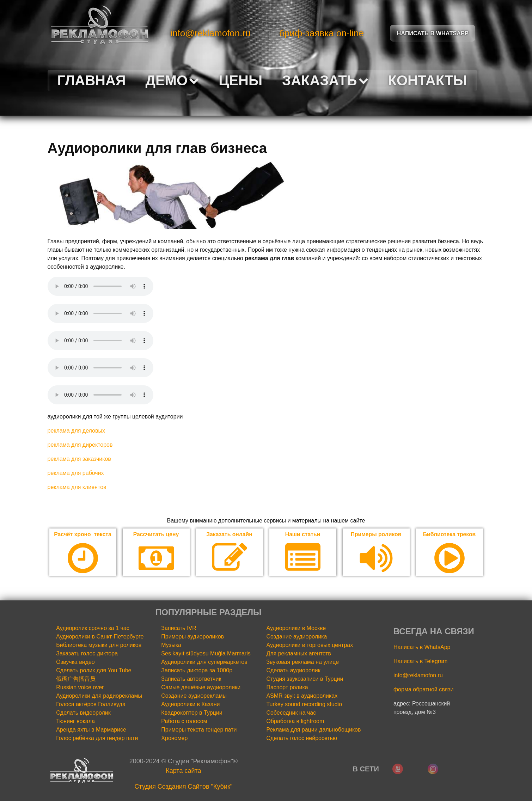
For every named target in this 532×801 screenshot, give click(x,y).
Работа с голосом (184, 721)
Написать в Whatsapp (433, 33)
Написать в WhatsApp (422, 647)
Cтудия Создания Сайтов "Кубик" (184, 787)
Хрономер (174, 738)
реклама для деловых (76, 431)
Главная (92, 80)
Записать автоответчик (191, 679)
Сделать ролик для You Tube (94, 671)
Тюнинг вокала (75, 721)
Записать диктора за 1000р (197, 671)
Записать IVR (179, 628)
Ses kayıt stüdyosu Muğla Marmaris (206, 654)
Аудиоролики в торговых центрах (310, 645)
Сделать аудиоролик (293, 671)
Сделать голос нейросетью (302, 738)
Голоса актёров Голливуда (91, 705)
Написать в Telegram (420, 662)
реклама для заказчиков (79, 459)
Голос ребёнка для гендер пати (97, 738)
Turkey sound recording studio (304, 705)
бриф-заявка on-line (322, 33)
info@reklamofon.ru (210, 33)
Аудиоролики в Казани (190, 705)
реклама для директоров (80, 445)
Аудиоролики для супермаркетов (204, 662)
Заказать (325, 80)
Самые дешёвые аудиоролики (201, 688)
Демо (172, 80)
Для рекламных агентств (298, 654)
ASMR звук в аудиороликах (302, 696)
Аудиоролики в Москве (296, 628)
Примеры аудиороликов (192, 637)
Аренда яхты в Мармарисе (91, 730)
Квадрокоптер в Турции (192, 713)
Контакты (428, 80)
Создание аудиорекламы (194, 696)
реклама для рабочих (76, 473)
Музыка (171, 645)
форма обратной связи (424, 690)
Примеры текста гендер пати (199, 730)
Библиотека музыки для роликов (99, 645)
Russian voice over (80, 688)
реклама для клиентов (77, 487)
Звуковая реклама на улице (302, 662)
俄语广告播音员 (76, 679)
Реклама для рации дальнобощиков (313, 730)
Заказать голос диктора (87, 654)
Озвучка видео (75, 662)
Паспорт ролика (287, 688)
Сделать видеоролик (83, 713)
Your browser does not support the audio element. (100, 286)
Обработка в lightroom (295, 721)
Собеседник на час (291, 713)
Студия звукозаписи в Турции (305, 679)
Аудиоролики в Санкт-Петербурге (100, 637)
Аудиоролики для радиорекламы (99, 696)
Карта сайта (183, 771)
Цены (240, 80)
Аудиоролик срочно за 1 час (93, 628)
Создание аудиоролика (296, 637)
